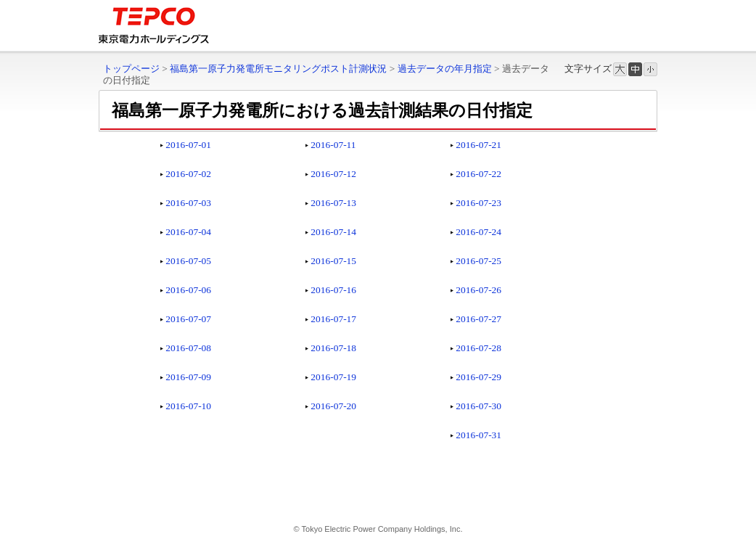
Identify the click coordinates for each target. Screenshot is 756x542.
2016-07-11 (333, 145)
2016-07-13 (333, 203)
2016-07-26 (478, 290)
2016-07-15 (333, 261)
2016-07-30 (478, 406)
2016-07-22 (478, 174)
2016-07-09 (188, 377)
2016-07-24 (478, 232)
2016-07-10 (188, 406)
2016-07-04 (188, 232)
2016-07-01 (188, 145)
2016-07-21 (478, 145)
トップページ (131, 69)
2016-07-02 (188, 174)
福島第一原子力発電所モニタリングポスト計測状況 (278, 69)
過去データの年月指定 (445, 69)
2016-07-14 (333, 232)
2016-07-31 (478, 435)
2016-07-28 (478, 348)
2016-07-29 (478, 377)
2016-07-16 (333, 290)
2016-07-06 (188, 290)
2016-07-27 (478, 319)
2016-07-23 (478, 203)
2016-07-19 (333, 377)
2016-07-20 (333, 406)
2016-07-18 (333, 348)
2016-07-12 (333, 174)
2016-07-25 (478, 261)
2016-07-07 (188, 319)
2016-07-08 (188, 348)
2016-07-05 (188, 261)
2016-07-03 (188, 203)
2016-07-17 (333, 319)
